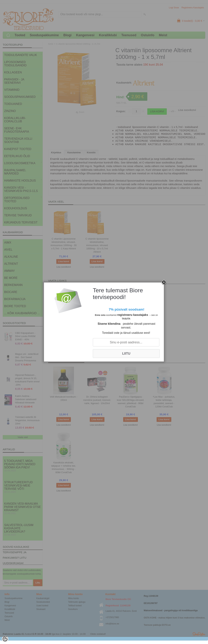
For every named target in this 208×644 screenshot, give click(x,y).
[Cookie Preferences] (5, 639)
